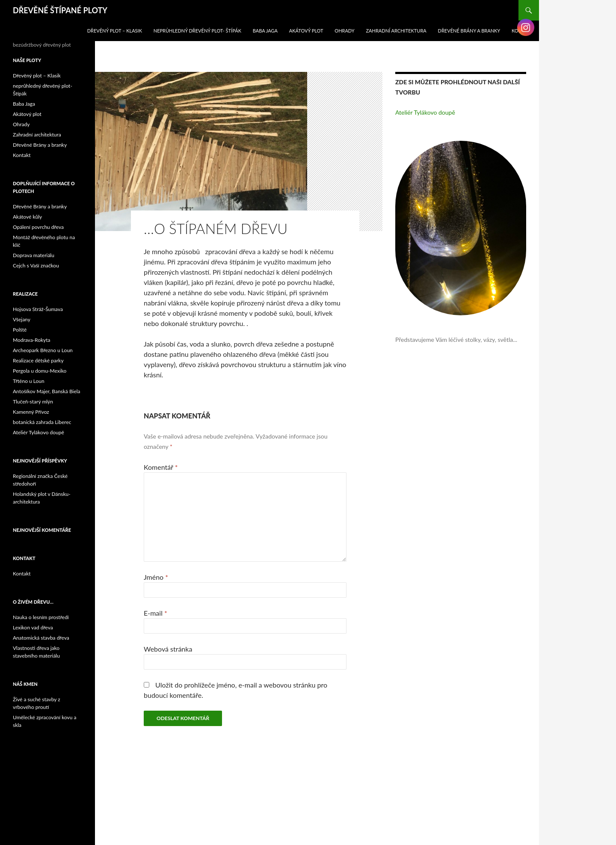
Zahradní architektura (396, 31)
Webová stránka (168, 649)
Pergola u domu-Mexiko (40, 371)
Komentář (161, 467)
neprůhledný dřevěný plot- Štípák (197, 31)
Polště (20, 330)
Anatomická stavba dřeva (41, 638)
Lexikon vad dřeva (33, 627)
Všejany (22, 319)
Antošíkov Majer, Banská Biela (47, 391)
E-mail (155, 613)
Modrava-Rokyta (32, 340)
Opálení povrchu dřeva (38, 227)
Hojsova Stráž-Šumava (38, 309)
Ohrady (344, 31)
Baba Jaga (265, 31)
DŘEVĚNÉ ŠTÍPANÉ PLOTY (60, 10)
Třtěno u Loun (29, 381)
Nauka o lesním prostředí (41, 617)
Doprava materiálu (34, 255)
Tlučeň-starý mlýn (33, 402)
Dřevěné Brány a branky (469, 31)
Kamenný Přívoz (31, 412)
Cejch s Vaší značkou (36, 265)
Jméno (156, 577)
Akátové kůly (27, 217)
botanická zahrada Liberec (42, 422)
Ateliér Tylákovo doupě (425, 112)
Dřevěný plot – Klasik (115, 31)
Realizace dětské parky (38, 360)
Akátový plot (306, 31)
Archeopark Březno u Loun (43, 350)
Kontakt (22, 155)
